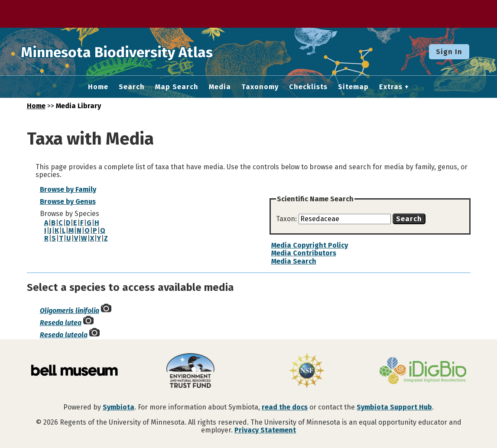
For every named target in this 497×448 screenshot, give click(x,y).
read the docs (285, 407)
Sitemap (353, 87)
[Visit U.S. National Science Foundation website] (307, 371)
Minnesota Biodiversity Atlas (135, 52)
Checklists (308, 87)
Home (98, 87)
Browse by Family (68, 189)
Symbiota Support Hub (394, 407)
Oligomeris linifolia (70, 311)
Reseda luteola (64, 335)
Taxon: (287, 219)
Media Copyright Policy (310, 245)
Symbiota (119, 407)
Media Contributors (304, 253)
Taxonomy (260, 87)
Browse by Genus (68, 201)
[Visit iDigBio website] (423, 371)
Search (132, 87)
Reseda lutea (61, 323)
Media (220, 87)
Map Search (177, 87)
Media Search (294, 261)
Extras (391, 87)
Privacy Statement (265, 430)
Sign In (449, 52)
